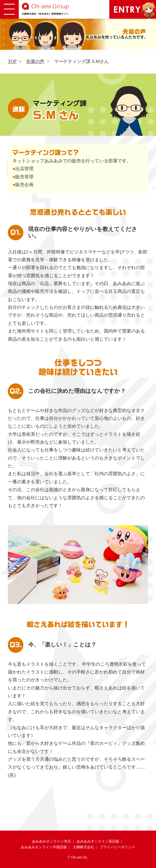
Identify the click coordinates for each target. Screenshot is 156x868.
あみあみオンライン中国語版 (44, 847)
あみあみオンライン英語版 (98, 841)
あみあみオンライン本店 (51, 841)
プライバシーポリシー (117, 847)
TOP (12, 61)
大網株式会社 (83, 847)
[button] (9, 9)
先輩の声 (35, 61)
